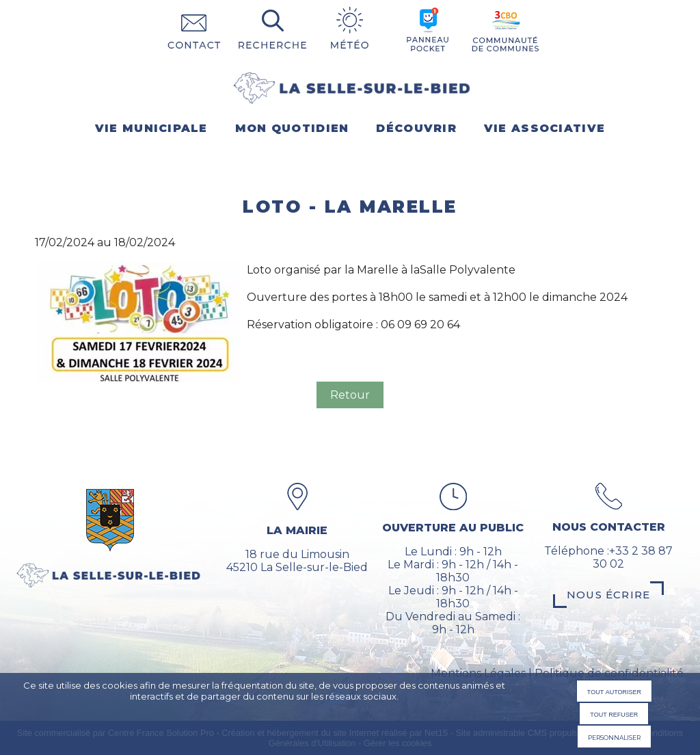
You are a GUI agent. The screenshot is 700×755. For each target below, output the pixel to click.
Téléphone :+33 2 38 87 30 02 (608, 557)
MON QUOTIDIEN (292, 128)
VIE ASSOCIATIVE (544, 128)
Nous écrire (608, 595)
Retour (350, 395)
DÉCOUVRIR (416, 128)
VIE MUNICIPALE (151, 128)
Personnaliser (614, 737)
